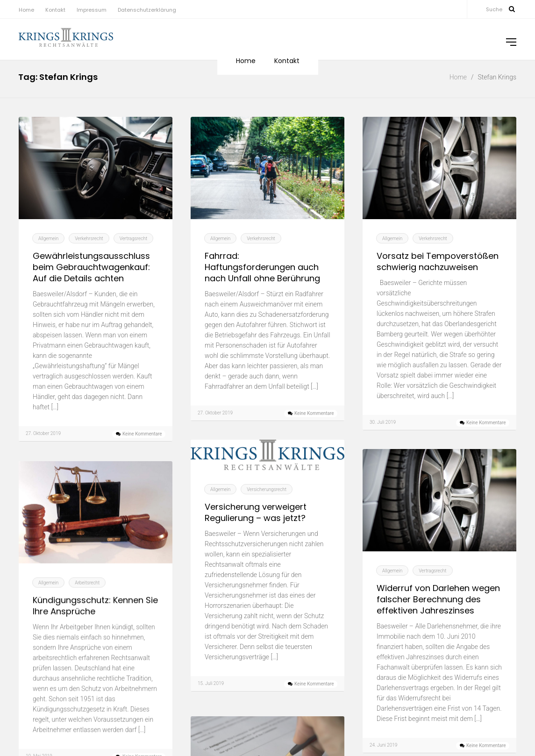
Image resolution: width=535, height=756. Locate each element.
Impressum (92, 10)
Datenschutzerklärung (147, 10)
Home (26, 10)
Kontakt (55, 10)
